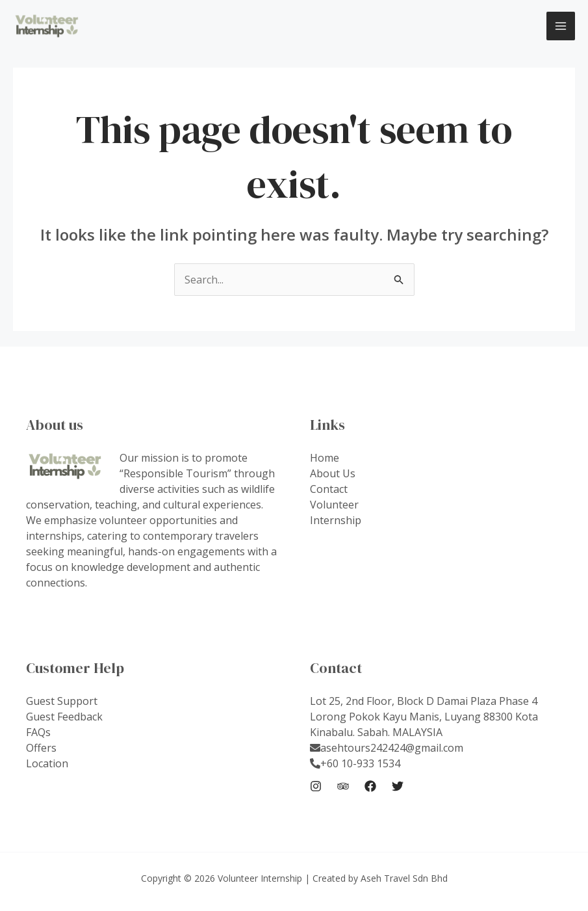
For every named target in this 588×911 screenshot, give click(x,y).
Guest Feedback (64, 717)
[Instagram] (316, 786)
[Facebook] (370, 786)
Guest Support (62, 701)
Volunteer (334, 505)
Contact (329, 489)
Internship (336, 520)
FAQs (38, 732)
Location (47, 763)
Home (325, 458)
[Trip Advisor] (343, 786)
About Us (333, 473)
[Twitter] (398, 786)
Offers (41, 748)
